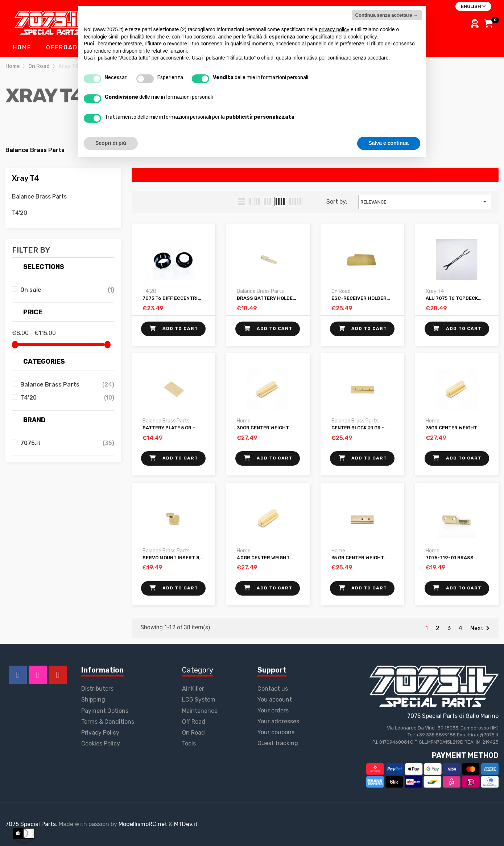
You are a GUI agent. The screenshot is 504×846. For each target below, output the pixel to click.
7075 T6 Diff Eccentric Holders (172, 298)
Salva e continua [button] (389, 826)
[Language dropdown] (473, 7)
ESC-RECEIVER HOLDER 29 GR (359, 298)
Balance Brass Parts (35, 150)
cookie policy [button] (362, 720)
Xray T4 (26, 178)
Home (244, 421)
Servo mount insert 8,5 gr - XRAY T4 (173, 558)
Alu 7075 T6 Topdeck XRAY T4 (452, 298)
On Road (341, 291)
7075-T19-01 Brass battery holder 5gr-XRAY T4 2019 (453, 558)
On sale (31, 290)
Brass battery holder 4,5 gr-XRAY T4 (266, 298)
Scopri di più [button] (111, 826)
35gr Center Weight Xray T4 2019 (451, 428)
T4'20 (113, 150)
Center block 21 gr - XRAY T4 (358, 428)
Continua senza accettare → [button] (387, 698)
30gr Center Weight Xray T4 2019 (263, 428)
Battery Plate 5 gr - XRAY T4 (169, 428)
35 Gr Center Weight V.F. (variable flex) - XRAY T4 (358, 558)
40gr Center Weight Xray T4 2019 (263, 558)
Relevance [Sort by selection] (425, 201)
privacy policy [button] (334, 712)
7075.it (30, 443)
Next (481, 628)
